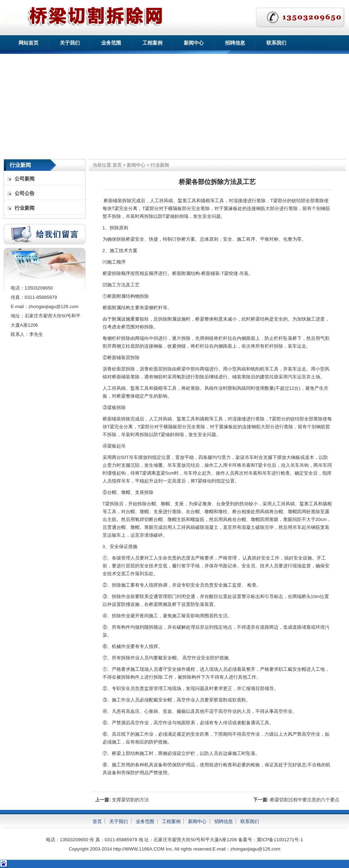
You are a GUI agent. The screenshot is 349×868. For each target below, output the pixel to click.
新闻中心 (194, 43)
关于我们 (70, 43)
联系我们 (276, 43)
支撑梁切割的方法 (130, 800)
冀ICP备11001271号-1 (280, 840)
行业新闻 (160, 165)
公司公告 (25, 193)
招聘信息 (235, 43)
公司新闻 (25, 179)
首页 (117, 165)
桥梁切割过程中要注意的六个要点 (305, 800)
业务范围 (111, 43)
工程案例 (152, 43)
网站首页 (28, 43)
